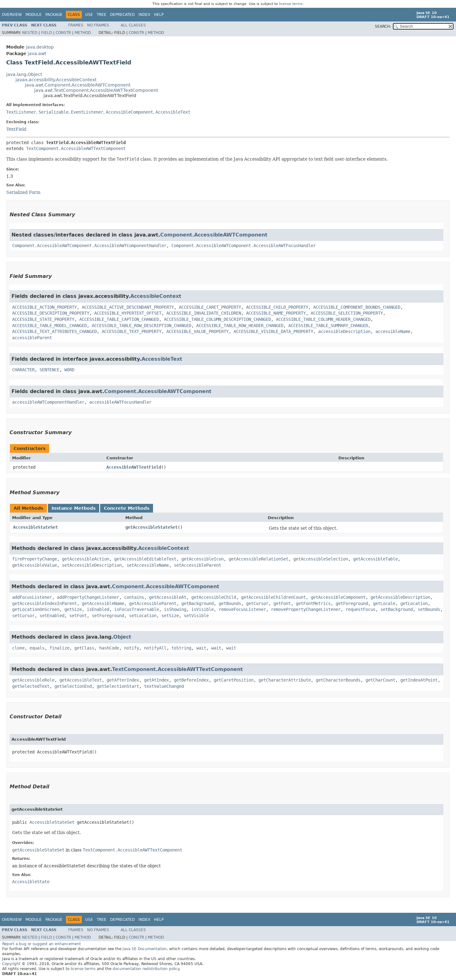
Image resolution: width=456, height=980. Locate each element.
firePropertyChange (35, 559)
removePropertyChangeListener (306, 609)
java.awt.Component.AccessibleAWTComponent (78, 85)
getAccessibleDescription (400, 597)
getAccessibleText (81, 680)
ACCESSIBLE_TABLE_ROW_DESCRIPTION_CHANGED (142, 326)
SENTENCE (49, 370)
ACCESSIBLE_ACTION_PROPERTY (44, 307)
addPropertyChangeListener (88, 597)
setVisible (196, 616)
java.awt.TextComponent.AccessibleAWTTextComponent (96, 90)
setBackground (397, 609)
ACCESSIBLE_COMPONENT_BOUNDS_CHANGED (357, 307)
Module (34, 15)
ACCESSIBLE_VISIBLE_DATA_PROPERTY (273, 331)
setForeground (108, 616)
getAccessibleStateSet (151, 527)
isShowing (175, 609)
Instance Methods (74, 508)
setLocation (143, 616)
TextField (16, 129)
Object (122, 637)
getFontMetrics (313, 603)
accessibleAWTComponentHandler (48, 402)
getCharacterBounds (338, 680)
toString (181, 648)
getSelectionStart (118, 686)
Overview (12, 15)
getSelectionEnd (73, 686)
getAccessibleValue (35, 565)
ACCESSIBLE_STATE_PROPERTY (43, 319)
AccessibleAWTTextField (134, 467)
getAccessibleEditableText (145, 559)
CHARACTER (23, 370)
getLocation (414, 603)
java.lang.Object (24, 74)
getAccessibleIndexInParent (44, 603)
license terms (291, 4)
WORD (69, 370)
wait (201, 648)
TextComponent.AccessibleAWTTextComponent (76, 148)
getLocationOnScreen (36, 609)
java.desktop (40, 47)
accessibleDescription (344, 331)
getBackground (198, 603)
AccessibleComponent (129, 112)
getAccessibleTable (375, 559)
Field (47, 33)
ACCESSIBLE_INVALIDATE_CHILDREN (204, 313)
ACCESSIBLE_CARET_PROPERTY (210, 307)
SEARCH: (383, 26)
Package (54, 15)
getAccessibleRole (33, 680)
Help (159, 15)
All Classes (133, 25)
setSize (170, 616)
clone (18, 648)
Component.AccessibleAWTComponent (214, 235)
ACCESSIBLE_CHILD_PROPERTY (277, 307)
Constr (63, 33)
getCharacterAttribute (285, 680)
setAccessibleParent (198, 565)
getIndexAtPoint (419, 680)
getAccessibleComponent (338, 597)
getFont (282, 603)
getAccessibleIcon (202, 559)
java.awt (37, 54)
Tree (102, 15)
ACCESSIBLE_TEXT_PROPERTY (132, 331)
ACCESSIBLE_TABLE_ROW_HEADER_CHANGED (240, 326)
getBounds (230, 603)
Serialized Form (23, 192)
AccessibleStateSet (35, 527)
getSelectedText (31, 686)
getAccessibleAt (168, 597)
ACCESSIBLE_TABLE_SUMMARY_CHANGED (328, 326)
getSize (73, 609)
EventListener (87, 112)
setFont (78, 616)
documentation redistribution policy (146, 969)
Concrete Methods (127, 508)
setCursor (23, 616)
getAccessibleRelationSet (258, 559)
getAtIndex (156, 680)
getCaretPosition (234, 680)
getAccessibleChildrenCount (273, 597)
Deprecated (122, 15)
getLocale (384, 603)
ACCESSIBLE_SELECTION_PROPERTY (347, 313)
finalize (59, 648)
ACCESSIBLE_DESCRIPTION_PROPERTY (51, 313)
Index (144, 15)
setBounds (429, 609)
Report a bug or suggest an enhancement (42, 944)
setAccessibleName (148, 565)
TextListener (21, 112)
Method (83, 33)
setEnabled (52, 616)
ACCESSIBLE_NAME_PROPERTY (276, 313)
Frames (76, 25)
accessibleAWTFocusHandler (120, 402)
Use (89, 15)
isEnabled (98, 609)
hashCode (109, 648)
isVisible (202, 609)
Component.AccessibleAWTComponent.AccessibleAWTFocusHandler (244, 246)
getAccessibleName (103, 603)
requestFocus (361, 609)
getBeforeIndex (191, 680)
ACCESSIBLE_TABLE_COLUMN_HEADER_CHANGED (323, 319)
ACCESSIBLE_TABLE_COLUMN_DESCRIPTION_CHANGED (217, 319)
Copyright (11, 964)
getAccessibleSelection (321, 559)
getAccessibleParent (153, 603)
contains (134, 597)
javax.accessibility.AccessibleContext (56, 80)
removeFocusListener (242, 609)
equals (37, 648)
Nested (30, 33)
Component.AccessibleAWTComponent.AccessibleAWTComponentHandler (89, 246)
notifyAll (155, 648)
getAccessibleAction (86, 559)
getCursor (257, 603)
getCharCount (380, 680)
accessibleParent (32, 338)
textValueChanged (164, 686)
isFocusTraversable (137, 609)
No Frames (98, 25)
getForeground (352, 603)
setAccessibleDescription (92, 565)
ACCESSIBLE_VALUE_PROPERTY (198, 331)
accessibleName (393, 331)
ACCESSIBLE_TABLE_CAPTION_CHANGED (119, 319)
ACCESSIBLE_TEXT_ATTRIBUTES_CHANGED (54, 331)
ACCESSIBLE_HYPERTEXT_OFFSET (128, 313)
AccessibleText (173, 112)
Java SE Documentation (145, 949)
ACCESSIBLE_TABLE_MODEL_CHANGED (49, 326)
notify (132, 648)
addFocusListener (32, 597)
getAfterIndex (123, 680)
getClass (84, 648)
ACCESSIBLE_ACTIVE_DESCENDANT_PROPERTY (128, 307)
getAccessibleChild (214, 597)
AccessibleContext (156, 296)
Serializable (54, 112)
